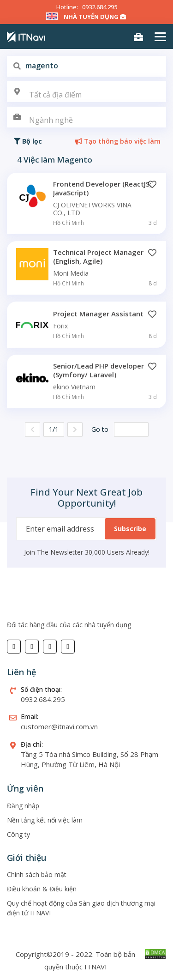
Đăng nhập (23, 806)
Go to (100, 429)
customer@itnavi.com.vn (59, 726)
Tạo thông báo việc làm (118, 141)
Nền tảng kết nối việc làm (45, 820)
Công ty (18, 834)
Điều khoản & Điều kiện (42, 889)
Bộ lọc (28, 141)
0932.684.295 (100, 7)
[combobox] (86, 92)
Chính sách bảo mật (37, 874)
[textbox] (86, 95)
